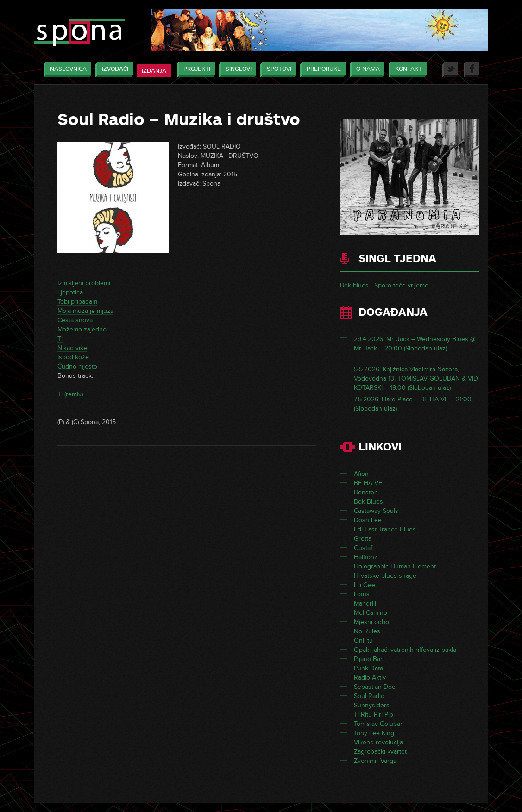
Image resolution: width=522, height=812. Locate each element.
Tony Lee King (374, 733)
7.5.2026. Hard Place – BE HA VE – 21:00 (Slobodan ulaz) (413, 404)
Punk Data (368, 668)
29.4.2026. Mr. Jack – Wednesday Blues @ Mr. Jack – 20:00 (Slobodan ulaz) (415, 344)
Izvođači (113, 70)
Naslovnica (66, 70)
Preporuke (321, 70)
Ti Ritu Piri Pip (374, 715)
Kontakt (406, 70)
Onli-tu (363, 640)
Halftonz (366, 557)
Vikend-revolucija (378, 742)
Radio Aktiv (370, 678)
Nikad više (72, 348)
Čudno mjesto (77, 366)
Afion (361, 474)
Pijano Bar (368, 659)
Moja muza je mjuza (85, 311)
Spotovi (277, 70)
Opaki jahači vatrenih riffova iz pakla (405, 650)
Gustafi (364, 548)
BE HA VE (368, 483)
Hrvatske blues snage (385, 576)
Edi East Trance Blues (385, 529)
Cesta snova (75, 320)
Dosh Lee (368, 520)
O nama (366, 70)
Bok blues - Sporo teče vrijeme (384, 285)
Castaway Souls (376, 511)
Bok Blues (368, 502)
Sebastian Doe (375, 687)
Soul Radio (369, 696)
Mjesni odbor (373, 622)
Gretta (363, 539)
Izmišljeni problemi (84, 283)
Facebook (471, 70)
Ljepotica (70, 292)
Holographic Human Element (395, 566)
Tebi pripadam (77, 302)
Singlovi (236, 70)
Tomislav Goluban (379, 724)
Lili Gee (365, 585)
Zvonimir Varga (375, 761)
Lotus (362, 594)
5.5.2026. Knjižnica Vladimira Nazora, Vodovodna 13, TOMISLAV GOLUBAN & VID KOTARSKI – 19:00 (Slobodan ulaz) (416, 378)
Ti (60, 339)
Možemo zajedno (82, 329)
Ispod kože (73, 357)
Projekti (195, 70)
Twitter (450, 70)
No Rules (367, 631)
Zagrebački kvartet (380, 752)
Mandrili (365, 603)
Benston (366, 492)
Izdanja (154, 71)
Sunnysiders (372, 705)
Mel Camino (371, 613)
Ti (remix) (70, 394)
